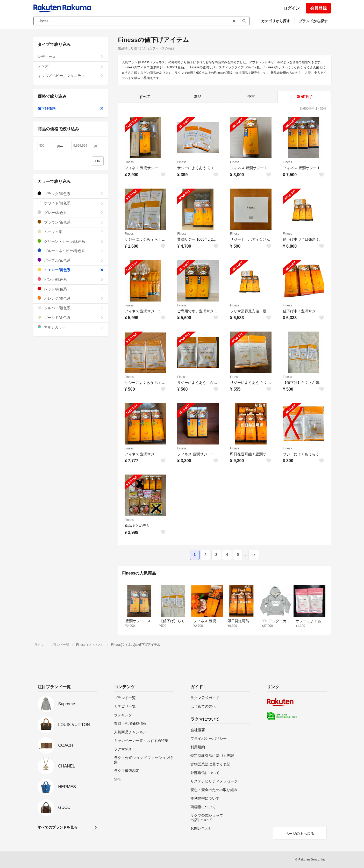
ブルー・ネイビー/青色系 (71, 251)
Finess (129, 162)
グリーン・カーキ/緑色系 (71, 241)
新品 (198, 97)
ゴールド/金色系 (71, 317)
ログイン (291, 8)
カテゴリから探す (276, 21)
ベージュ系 (71, 232)
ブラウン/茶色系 (71, 222)
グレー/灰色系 (71, 213)
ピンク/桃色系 (71, 279)
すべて (145, 97)
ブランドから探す (313, 21)
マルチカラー (71, 327)
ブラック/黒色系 (71, 194)
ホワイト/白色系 (71, 203)
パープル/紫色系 (71, 260)
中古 (251, 97)
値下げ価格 (71, 109)
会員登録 (318, 8)
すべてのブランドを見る (58, 827)
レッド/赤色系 (71, 289)
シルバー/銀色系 (71, 308)
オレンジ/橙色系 (71, 298)
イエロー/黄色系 (71, 270)
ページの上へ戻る (300, 834)
